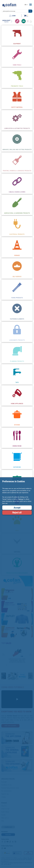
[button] (30, 11)
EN (26, 5)
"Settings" (21, 499)
